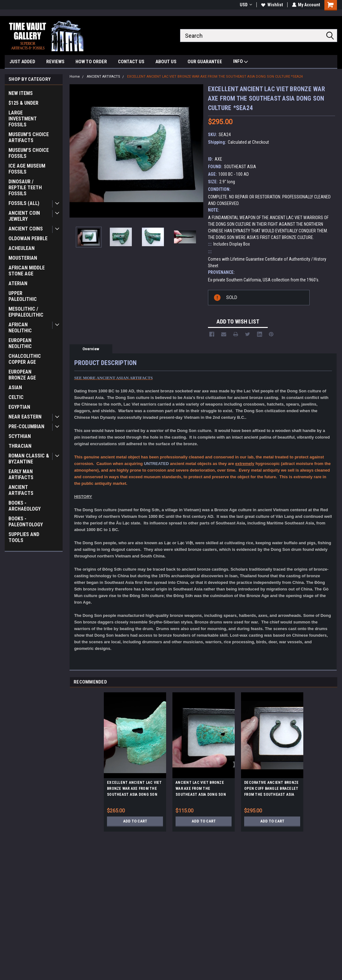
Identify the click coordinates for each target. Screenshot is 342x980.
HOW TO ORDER (91, 62)
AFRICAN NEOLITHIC (20, 328)
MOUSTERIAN (23, 258)
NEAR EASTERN (25, 417)
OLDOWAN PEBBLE (28, 238)
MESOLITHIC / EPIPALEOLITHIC (26, 312)
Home (75, 77)
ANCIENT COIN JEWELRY (24, 216)
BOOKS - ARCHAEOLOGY (25, 506)
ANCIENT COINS (26, 229)
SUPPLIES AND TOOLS (24, 537)
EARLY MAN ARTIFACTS (21, 474)
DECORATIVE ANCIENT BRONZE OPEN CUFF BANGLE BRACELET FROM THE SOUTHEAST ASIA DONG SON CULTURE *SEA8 (271, 789)
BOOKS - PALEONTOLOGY (26, 522)
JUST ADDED (22, 62)
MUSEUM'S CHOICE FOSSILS (29, 153)
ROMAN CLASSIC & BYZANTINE (29, 459)
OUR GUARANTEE (205, 62)
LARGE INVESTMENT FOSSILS (23, 119)
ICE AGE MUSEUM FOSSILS (27, 169)
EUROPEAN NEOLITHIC (20, 343)
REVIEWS (55, 62)
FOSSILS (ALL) (24, 203)
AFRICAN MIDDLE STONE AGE (27, 271)
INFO (241, 62)
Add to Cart (135, 821)
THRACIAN (20, 446)
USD (246, 5)
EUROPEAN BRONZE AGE (22, 375)
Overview (91, 349)
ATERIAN (18, 283)
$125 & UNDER (23, 103)
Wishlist (272, 5)
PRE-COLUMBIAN (26, 426)
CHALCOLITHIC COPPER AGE (25, 359)
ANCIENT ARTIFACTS (21, 490)
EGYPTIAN (19, 407)
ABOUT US (166, 62)
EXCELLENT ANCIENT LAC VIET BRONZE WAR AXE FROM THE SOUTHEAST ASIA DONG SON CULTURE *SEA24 (215, 77)
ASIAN (15, 388)
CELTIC (16, 397)
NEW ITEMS (21, 93)
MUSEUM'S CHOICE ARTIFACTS (29, 137)
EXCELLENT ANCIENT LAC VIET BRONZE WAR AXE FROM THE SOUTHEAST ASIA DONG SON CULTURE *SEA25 (135, 789)
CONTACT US (131, 62)
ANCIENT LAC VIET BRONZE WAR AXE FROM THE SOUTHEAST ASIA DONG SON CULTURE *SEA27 (201, 789)
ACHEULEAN (22, 248)
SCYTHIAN (20, 436)
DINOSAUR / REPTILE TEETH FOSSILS (25, 188)
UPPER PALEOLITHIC (23, 296)
